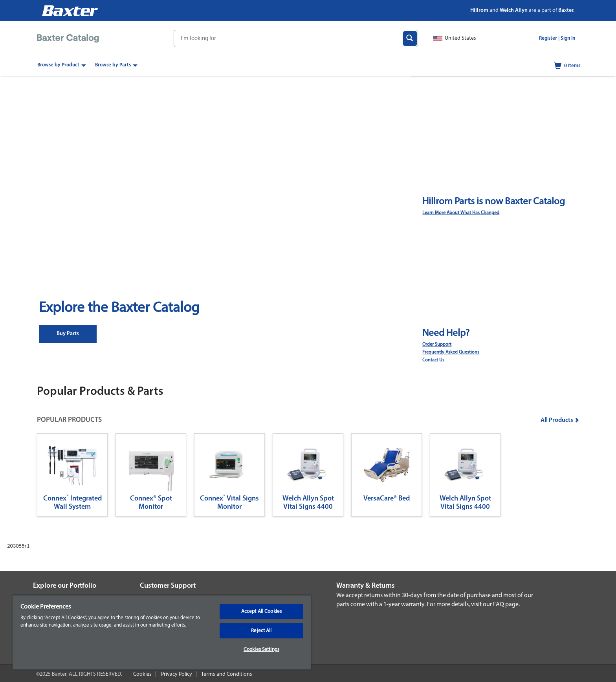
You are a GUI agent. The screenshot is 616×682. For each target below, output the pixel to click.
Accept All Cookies (261, 611)
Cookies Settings (261, 650)
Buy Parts (68, 334)
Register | (549, 38)
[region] (162, 632)
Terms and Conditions (227, 674)
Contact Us (433, 360)
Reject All (261, 631)
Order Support (437, 345)
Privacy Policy (177, 674)
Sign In (568, 38)
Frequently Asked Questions (451, 352)
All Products (560, 420)
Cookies (142, 674)
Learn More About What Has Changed (461, 213)
